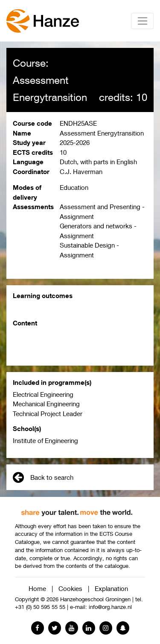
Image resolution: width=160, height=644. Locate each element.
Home (37, 588)
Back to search (43, 477)
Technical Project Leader (48, 414)
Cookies (70, 588)
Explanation (111, 588)
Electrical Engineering (43, 394)
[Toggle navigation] (142, 21)
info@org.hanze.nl (110, 607)
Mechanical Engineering (46, 404)
